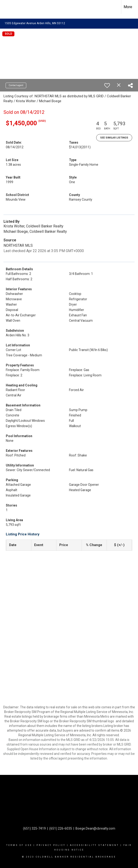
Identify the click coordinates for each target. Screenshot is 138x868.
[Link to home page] (8, 7)
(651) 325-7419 (34, 828)
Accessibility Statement (94, 845)
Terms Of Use (19, 845)
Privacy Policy (51, 845)
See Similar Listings (114, 138)
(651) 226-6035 (61, 828)
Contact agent (16, 85)
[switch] (107, 85)
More (128, 7)
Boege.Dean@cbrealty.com (95, 828)
